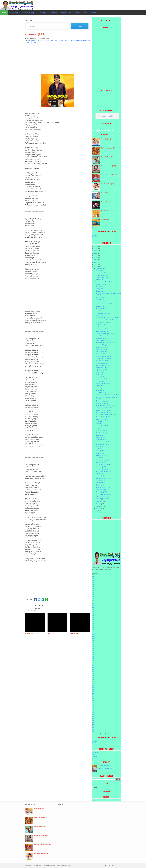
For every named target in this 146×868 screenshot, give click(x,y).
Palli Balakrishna (105, 766)
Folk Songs (42, 13)
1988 (94, 658)
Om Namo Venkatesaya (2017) (109, 148)
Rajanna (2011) (100, 449)
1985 (94, 652)
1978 (94, 639)
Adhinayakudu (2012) (102, 309)
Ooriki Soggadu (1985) (102, 499)
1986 (94, 654)
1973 (94, 629)
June (97, 513)
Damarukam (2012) (102, 483)
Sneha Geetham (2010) (103, 322)
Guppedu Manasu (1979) (103, 356)
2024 (96, 251)
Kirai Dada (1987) (101, 467)
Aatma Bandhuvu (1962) (103, 392)
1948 (94, 581)
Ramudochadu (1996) (102, 444)
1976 (94, 635)
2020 (96, 260)
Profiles (85, 13)
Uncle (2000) (99, 289)
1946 (94, 577)
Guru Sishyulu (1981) (102, 381)
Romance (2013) (101, 345)
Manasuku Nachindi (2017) (104, 277)
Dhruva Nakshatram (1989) (104, 408)
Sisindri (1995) (100, 451)
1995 (94, 672)
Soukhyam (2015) (101, 273)
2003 (94, 687)
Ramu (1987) (99, 372)
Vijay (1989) (99, 458)
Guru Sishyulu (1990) (102, 379)
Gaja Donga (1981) (101, 370)
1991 (94, 664)
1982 (94, 647)
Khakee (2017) (100, 485)
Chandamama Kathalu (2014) (105, 347)
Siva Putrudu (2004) (102, 349)
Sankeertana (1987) (102, 480)
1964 (94, 612)
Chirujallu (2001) (100, 291)
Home (4, 13)
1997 (94, 676)
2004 (94, 689)
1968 (94, 619)
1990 (94, 662)
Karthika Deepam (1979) (103, 494)
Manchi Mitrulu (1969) (102, 363)
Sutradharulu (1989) (102, 403)
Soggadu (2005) (100, 437)
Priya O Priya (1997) (102, 419)
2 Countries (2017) (101, 421)
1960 (94, 604)
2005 (94, 691)
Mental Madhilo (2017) (102, 430)
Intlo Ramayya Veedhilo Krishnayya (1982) (106, 398)
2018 (96, 264)
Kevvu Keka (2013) (101, 302)
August (98, 508)
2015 (94, 710)
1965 (94, 614)
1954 (94, 592)
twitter (94, 754)
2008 (94, 697)
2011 (94, 703)
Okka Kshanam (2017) (102, 275)
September (99, 506)
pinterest (95, 758)
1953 (94, 590)
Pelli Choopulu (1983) (102, 368)
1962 (94, 608)
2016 (94, 712)
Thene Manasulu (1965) (103, 487)
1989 (94, 660)
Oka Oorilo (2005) (101, 440)
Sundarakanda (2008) (102, 329)
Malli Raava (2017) (101, 433)
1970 (94, 623)
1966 (94, 616)
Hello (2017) (99, 428)
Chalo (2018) (99, 435)
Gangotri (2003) (105, 220)
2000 (94, 681)
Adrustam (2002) (101, 297)
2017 (96, 267)
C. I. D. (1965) (100, 377)
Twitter (94, 237)
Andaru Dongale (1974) (103, 390)
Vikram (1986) (100, 474)
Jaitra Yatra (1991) (101, 306)
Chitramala (53, 13)
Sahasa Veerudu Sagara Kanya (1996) (107, 318)
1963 (94, 610)
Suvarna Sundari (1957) (103, 383)
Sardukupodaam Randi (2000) (105, 334)
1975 (94, 633)
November (99, 502)
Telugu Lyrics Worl (105, 116)
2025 (96, 248)
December (99, 269)
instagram (95, 756)
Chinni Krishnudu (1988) (103, 365)
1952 (94, 588)
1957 (94, 598)
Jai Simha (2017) (100, 280)
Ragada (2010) (100, 476)
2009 (94, 699)
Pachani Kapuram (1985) (103, 359)
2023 (96, 253)
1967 (94, 617)
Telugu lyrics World (40, 866)
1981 (94, 645)
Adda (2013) (99, 311)
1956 (94, 596)
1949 (94, 583)
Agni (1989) (99, 388)
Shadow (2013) (100, 315)
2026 (96, 246)
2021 (96, 258)
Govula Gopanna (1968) (103, 313)
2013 (94, 707)
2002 (94, 685)
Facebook (95, 235)
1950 (94, 585)
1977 (94, 637)
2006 (94, 693)
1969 (94, 621)
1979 (94, 641)
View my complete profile (106, 768)
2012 (94, 705)
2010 (94, 701)
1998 (94, 678)
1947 (94, 579)
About (94, 13)
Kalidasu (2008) (100, 299)
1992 (94, 666)
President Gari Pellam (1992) (104, 304)
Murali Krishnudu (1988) (103, 460)
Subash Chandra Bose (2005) (104, 320)
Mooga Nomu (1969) (102, 361)
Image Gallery (65, 13)
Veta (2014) (99, 286)
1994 (94, 670)
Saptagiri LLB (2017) (102, 426)
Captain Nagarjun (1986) (103, 465)
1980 (94, 643)
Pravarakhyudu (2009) (102, 331)
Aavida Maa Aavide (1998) (104, 478)
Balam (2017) (100, 327)
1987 (94, 656)
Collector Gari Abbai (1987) (104, 471)
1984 (94, 650)
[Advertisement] (58, 60)
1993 (94, 668)
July (97, 511)
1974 (94, 631)
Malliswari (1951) (101, 354)
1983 (94, 648)
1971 (94, 625)
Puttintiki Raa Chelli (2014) (108, 184)
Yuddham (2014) (101, 284)
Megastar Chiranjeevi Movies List (109, 202)
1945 (94, 575)
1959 (94, 602)
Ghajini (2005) (105, 193)
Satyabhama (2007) (102, 324)
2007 (94, 695)
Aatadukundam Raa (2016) (104, 282)
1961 (94, 606)
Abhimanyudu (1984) (102, 401)
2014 (94, 708)
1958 (94, 600)
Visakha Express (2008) (103, 442)
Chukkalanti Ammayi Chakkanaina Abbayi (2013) (108, 294)
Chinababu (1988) (101, 462)
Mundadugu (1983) (101, 492)
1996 (94, 674)
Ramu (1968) (99, 374)
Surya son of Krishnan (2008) (108, 166)
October (99, 504)
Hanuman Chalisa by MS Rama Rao (110, 175)
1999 (94, 679)
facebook (95, 752)
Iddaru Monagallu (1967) (103, 412)
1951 (94, 587)
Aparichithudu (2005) (107, 139)
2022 (96, 255)
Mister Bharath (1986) (102, 496)
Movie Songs (14, 13)
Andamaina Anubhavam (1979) (105, 405)
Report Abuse (96, 228)
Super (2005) (99, 271)
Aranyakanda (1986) (35, 34)
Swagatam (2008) (101, 338)
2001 (94, 683)
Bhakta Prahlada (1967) (107, 157)
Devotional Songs (28, 13)
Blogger (110, 734)
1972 (94, 627)
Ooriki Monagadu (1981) (103, 490)
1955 (94, 594)
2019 (96, 262)
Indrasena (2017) (101, 424)
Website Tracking (97, 24)
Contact (77, 13)
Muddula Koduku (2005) (103, 417)
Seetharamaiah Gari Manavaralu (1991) (108, 395)
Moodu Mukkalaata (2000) (104, 340)
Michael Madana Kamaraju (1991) (106, 415)
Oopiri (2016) (100, 446)
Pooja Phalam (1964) (102, 352)
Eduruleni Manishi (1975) (103, 410)
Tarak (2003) (99, 386)
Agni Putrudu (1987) (102, 469)
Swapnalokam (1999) (102, 336)
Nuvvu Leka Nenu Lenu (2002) (108, 211)
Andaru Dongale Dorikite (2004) (105, 343)
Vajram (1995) (100, 453)
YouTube (95, 239)
